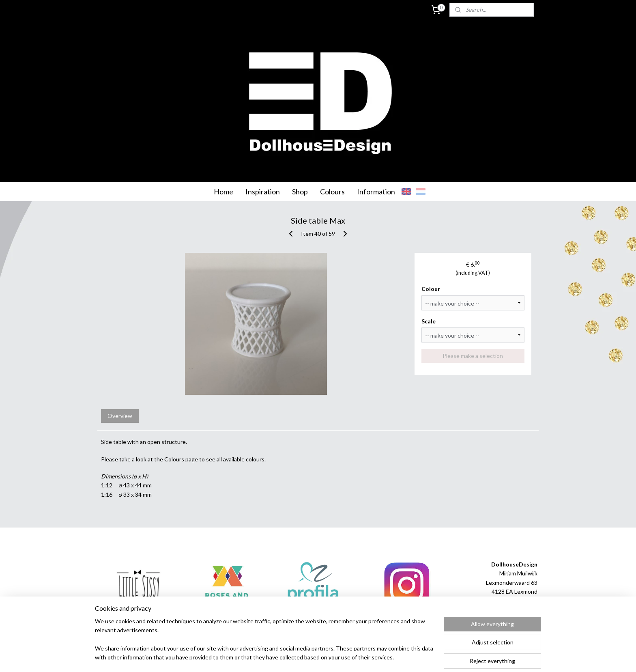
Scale (429, 321)
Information (376, 192)
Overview (120, 416)
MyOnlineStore (403, 657)
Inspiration (263, 192)
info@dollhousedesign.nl (506, 610)
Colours (332, 192)
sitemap (293, 657)
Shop (300, 192)
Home (223, 192)
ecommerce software (336, 657)
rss (307, 657)
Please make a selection (473, 356)
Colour (431, 289)
